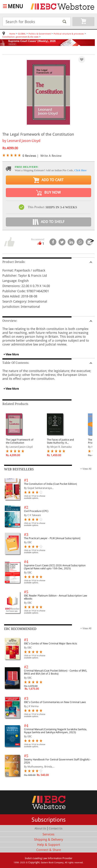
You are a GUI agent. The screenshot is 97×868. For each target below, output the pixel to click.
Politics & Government (40, 34)
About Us (40, 828)
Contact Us (56, 828)
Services (48, 834)
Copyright (34, 862)
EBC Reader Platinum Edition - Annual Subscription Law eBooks (56, 597)
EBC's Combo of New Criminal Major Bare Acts (50, 644)
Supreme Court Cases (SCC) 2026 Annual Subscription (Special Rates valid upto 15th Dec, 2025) (55, 567)
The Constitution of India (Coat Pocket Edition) (50, 484)
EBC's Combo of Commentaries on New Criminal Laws (55, 702)
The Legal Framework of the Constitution (20, 441)
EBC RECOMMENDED (20, 629)
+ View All (86, 469)
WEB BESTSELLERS (19, 469)
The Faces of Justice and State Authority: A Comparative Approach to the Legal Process (60, 441)
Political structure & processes (69, 34)
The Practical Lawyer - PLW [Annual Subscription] (52, 538)
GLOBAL (22, 34)
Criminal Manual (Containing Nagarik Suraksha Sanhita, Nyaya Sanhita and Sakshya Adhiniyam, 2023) (55, 731)
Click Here (80, 170)
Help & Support (49, 845)
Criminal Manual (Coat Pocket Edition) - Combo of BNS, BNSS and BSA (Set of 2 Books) (56, 672)
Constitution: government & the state (20, 37)
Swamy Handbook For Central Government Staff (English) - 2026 (57, 761)
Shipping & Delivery (48, 840)
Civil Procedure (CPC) (36, 511)
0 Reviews (29, 156)
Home (12, 34)
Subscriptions (49, 820)
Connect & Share (49, 850)
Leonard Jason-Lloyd (24, 141)
